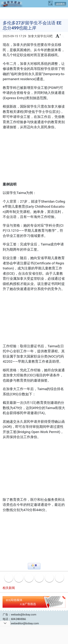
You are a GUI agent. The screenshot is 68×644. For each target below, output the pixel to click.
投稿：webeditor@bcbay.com (21, 623)
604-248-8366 (18, 619)
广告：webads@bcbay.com (19, 615)
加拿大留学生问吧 (40, 36)
